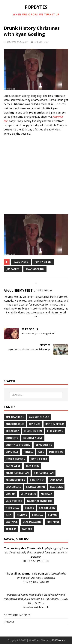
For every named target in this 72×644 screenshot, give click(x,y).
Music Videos (14, 501)
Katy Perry (32, 466)
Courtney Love (33, 438)
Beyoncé (35, 424)
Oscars (29, 508)
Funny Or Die (43, 262)
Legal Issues (13, 487)
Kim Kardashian (44, 473)
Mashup (10, 494)
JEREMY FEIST (41, 42)
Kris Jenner (37, 480)
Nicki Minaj (13, 508)
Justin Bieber (39, 459)
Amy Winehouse (39, 417)
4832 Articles (45, 290)
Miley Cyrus (28, 494)
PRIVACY (9, 622)
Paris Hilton (47, 508)
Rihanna (37, 515)
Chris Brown (55, 431)
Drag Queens (44, 445)
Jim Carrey (13, 269)
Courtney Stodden (18, 445)
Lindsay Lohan (36, 487)
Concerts (12, 438)
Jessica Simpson (15, 459)
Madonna (56, 487)
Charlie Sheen (33, 431)
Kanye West (13, 466)
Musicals (47, 494)
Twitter (27, 529)
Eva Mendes (21, 262)
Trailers (11, 529)
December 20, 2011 (18, 42)
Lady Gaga (56, 480)
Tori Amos (53, 522)
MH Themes (58, 640)
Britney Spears (55, 424)
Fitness (28, 452)
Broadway (12, 431)
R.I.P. (9, 515)
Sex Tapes (12, 522)
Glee (41, 452)
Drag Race (12, 452)
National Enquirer (39, 501)
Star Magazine (32, 522)
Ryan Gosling (35, 269)
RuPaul (53, 515)
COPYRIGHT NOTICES (17, 615)
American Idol (15, 417)
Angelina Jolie (15, 424)
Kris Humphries (15, 480)
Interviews (56, 452)
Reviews (22, 515)
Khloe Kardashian (17, 473)
